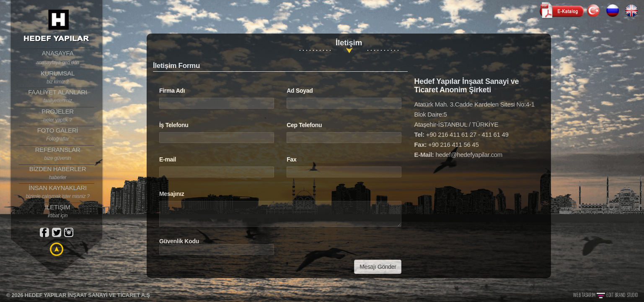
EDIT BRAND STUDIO (622, 295)
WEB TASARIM (585, 295)
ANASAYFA (58, 58)
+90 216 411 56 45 (453, 144)
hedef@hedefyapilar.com (469, 155)
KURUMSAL (58, 78)
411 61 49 (495, 134)
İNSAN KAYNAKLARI (58, 192)
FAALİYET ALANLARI (58, 96)
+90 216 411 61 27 (451, 134)
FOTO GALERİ (58, 135)
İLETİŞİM (58, 211)
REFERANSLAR (58, 154)
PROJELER (58, 116)
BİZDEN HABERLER (58, 173)
